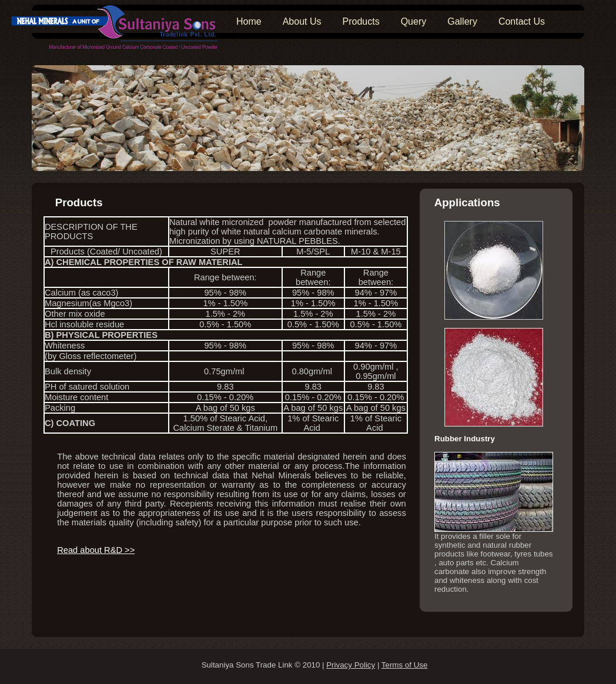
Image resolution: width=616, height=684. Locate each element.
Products (361, 21)
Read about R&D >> (96, 550)
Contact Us (522, 21)
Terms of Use (405, 665)
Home (249, 21)
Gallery (462, 21)
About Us (302, 21)
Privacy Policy (351, 665)
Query (414, 21)
